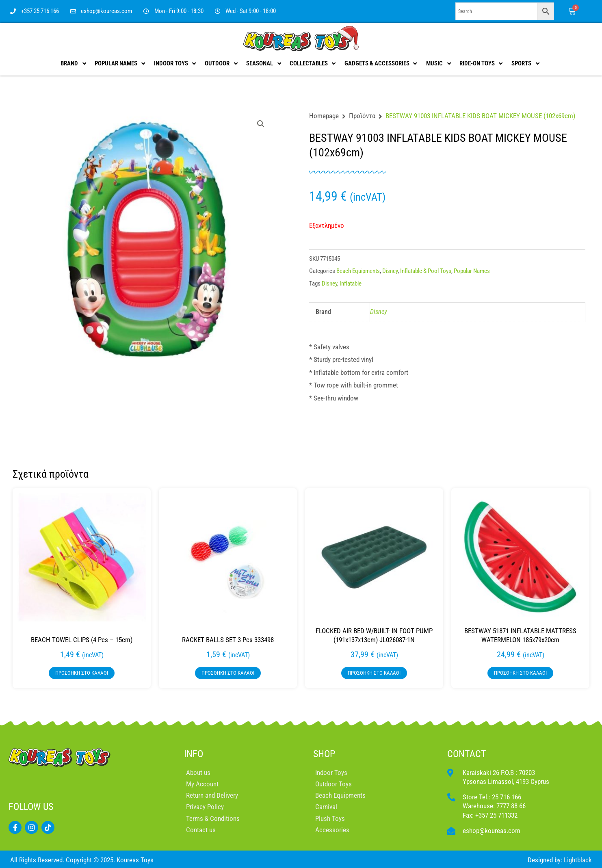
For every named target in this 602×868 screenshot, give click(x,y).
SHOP (324, 754)
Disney (390, 271)
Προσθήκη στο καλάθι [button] (82, 673)
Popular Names (472, 271)
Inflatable (351, 284)
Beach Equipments (358, 271)
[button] (261, 124)
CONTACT (467, 754)
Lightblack (578, 860)
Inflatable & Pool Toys (426, 271)
